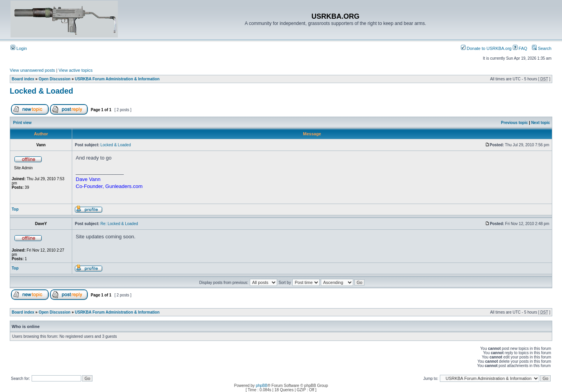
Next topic (541, 123)
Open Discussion (55, 79)
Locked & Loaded (42, 91)
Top (15, 209)
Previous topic (515, 123)
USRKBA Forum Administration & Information (117, 79)
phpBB (261, 386)
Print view (22, 123)
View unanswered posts (32, 70)
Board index (23, 79)
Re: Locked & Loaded (119, 224)
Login (19, 48)
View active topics (76, 70)
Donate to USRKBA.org (486, 48)
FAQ (520, 48)
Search (542, 48)
